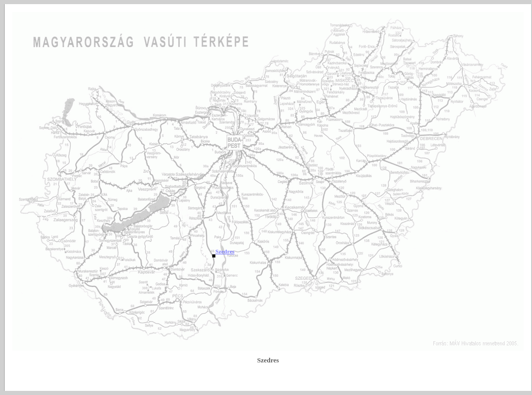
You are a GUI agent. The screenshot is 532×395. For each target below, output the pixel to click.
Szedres (225, 251)
